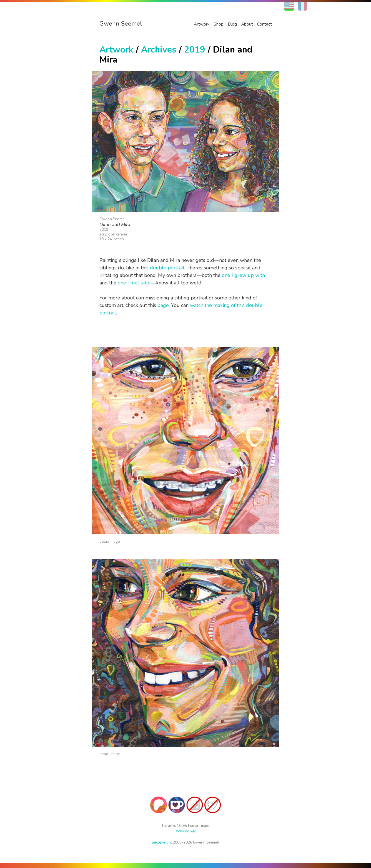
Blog (232, 24)
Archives (159, 50)
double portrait (167, 268)
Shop (219, 24)
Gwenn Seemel (121, 24)
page (163, 305)
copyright (162, 842)
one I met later (134, 283)
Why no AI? (186, 831)
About (247, 24)
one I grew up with (243, 275)
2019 (195, 50)
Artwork (202, 24)
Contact (265, 24)
